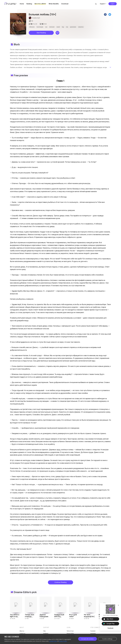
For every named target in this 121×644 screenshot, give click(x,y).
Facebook (110, 628)
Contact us (22, 633)
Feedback (46, 633)
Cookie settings (107, 639)
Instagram (93, 633)
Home (22, 4)
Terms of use (70, 631)
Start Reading (41, 33)
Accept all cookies (87, 639)
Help (44, 631)
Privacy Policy (63, 641)
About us (22, 631)
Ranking (29, 4)
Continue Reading (60, 582)
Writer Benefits (54, 4)
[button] (41, 33)
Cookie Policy (53, 641)
